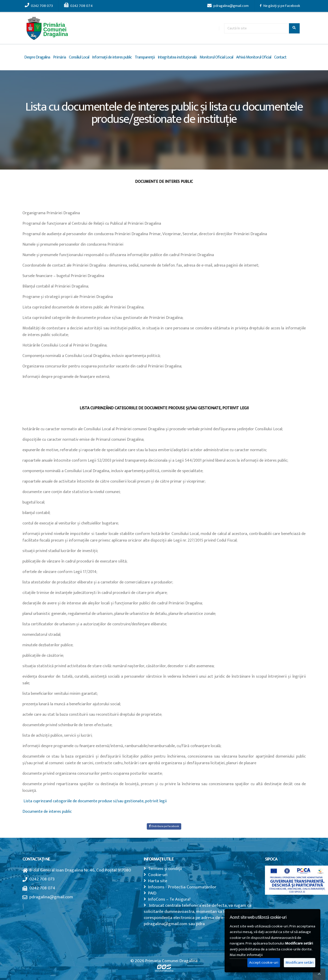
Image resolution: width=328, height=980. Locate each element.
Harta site (158, 881)
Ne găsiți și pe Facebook (280, 6)
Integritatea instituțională (177, 57)
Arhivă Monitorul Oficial (254, 57)
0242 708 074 (78, 6)
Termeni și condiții (165, 869)
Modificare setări (300, 963)
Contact (280, 57)
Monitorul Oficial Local (216, 57)
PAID (152, 893)
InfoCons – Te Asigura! (169, 899)
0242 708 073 (39, 6)
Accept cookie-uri (264, 963)
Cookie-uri (158, 875)
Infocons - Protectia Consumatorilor (182, 887)
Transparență (145, 57)
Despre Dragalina (37, 57)
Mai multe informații (246, 955)
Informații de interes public (112, 57)
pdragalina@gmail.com (228, 6)
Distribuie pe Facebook (164, 826)
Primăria (59, 57)
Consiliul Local (79, 57)
